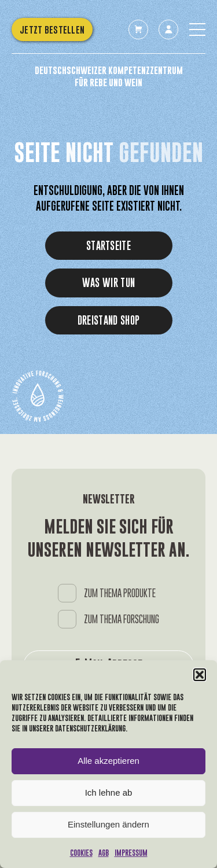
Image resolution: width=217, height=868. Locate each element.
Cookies (81, 853)
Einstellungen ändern (108, 824)
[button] (200, 675)
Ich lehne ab (109, 792)
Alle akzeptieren (108, 761)
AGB (104, 853)
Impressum (131, 853)
